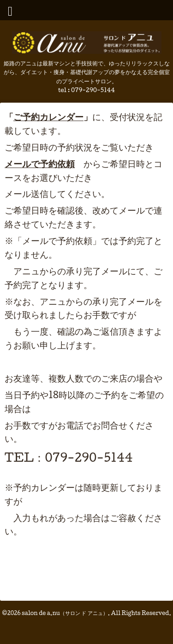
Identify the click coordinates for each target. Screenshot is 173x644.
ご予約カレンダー (48, 116)
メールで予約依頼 (40, 163)
